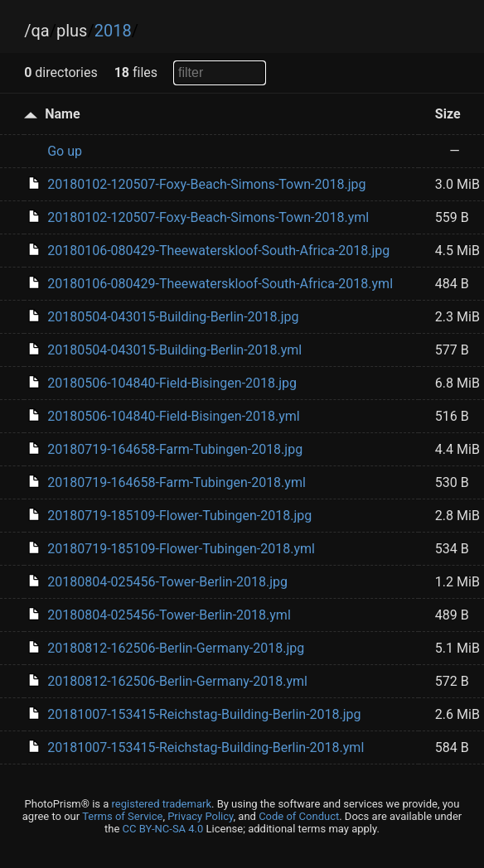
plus (72, 31)
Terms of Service (122, 816)
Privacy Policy (200, 816)
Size (448, 114)
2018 (113, 31)
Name (62, 114)
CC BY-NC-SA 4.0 (163, 829)
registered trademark (162, 804)
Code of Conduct (299, 816)
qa (40, 31)
